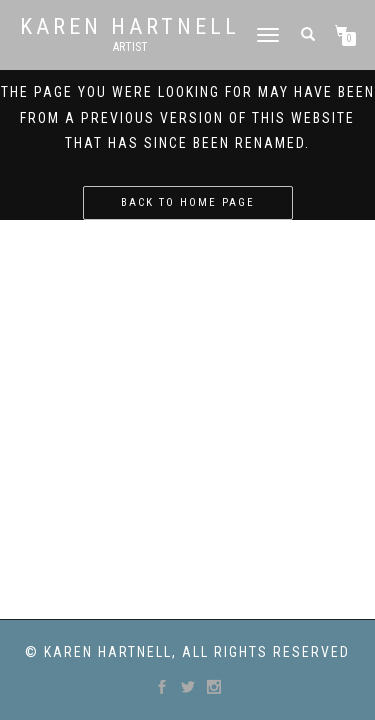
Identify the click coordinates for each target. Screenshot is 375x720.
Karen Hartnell (130, 27)
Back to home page (188, 202)
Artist (130, 47)
